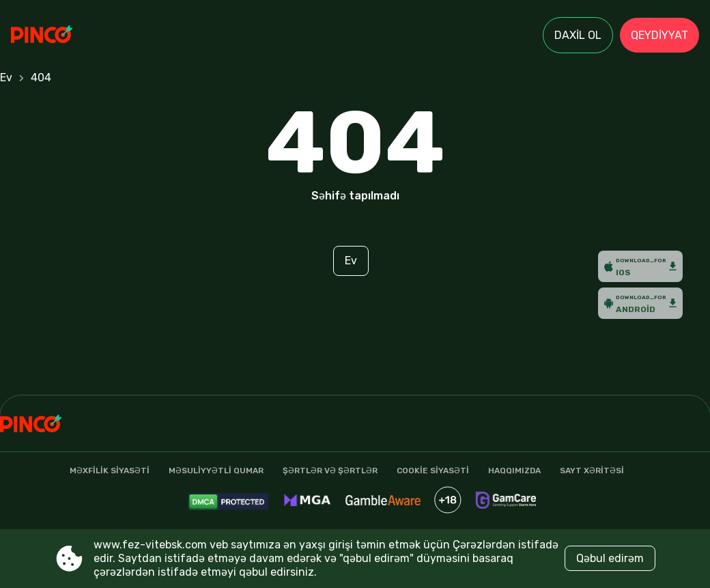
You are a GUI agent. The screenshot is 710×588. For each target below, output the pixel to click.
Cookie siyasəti (433, 471)
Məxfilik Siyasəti (110, 471)
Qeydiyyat (659, 35)
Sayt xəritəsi (592, 471)
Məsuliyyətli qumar (216, 471)
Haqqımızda (514, 471)
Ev (6, 78)
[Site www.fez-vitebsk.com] (58, 36)
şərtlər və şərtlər (330, 471)
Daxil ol (578, 35)
